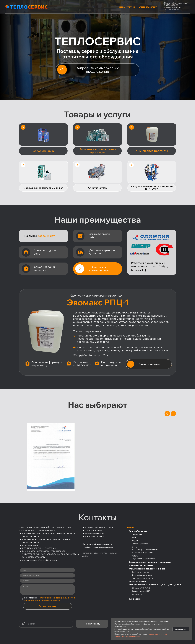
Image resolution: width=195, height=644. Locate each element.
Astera (135, 556)
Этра (134, 547)
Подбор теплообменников (144, 559)
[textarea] (47, 589)
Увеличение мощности (142, 578)
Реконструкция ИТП (141, 591)
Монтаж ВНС (138, 594)
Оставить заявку (47, 606)
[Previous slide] (167, 414)
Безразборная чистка (142, 575)
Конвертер (135, 599)
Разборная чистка (140, 572)
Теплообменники (138, 531)
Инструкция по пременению (111, 364)
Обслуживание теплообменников (147, 569)
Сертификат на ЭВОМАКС (82, 364)
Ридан (135, 541)
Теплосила (137, 534)
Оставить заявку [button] (148, 7)
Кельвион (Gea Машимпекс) (145, 550)
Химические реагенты (141, 565)
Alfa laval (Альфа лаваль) (143, 553)
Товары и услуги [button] (126, 7)
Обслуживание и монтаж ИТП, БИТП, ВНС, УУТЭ (155, 585)
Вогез (135, 537)
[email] (47, 581)
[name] (47, 570)
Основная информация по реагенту (47, 364)
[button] (97, 70)
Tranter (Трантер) (140, 544)
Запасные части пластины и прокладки (150, 562)
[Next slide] (173, 414)
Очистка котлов (137, 581)
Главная (130, 528)
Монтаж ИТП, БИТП (141, 588)
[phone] (47, 575)
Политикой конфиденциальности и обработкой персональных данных (49, 599)
